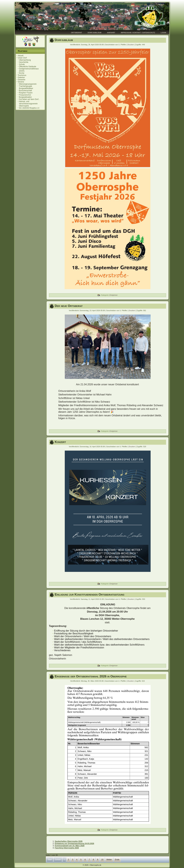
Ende (117, 860)
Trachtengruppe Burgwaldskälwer (26, 87)
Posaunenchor (25, 95)
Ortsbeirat (77, 33)
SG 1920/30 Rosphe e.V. (29, 108)
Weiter (109, 860)
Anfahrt (111, 33)
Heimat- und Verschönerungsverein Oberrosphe (28, 104)
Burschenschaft (26, 91)
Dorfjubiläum (95, 33)
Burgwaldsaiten (25, 97)
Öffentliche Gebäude (28, 67)
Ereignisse (113, 295)
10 (102, 860)
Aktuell (21, 56)
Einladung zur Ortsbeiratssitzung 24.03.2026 (74, 844)
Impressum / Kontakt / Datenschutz (138, 33)
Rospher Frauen (26, 93)
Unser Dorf (22, 58)
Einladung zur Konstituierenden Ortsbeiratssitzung (90, 594)
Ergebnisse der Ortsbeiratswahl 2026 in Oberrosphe (91, 676)
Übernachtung (25, 60)
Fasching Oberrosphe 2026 (67, 848)
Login (163, 33)
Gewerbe (22, 80)
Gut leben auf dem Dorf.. (29, 99)
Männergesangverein (28, 84)
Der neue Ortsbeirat (69, 306)
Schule (22, 64)
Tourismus (22, 75)
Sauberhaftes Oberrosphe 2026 (69, 841)
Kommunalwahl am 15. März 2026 (70, 846)
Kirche (22, 73)
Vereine (21, 82)
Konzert (60, 442)
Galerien (21, 77)
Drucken (131, 45)
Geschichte (24, 62)
